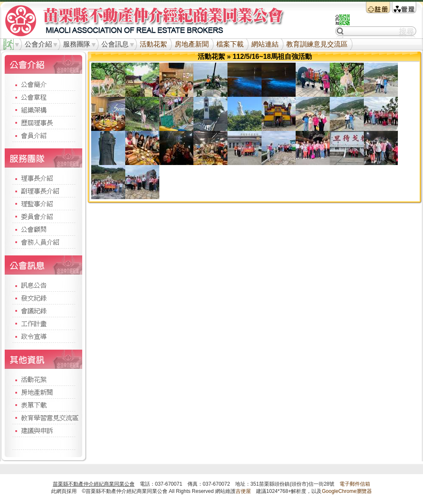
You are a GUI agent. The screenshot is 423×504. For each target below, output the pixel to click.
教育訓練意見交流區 (317, 44)
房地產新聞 (192, 44)
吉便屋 (243, 491)
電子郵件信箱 (355, 484)
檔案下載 (230, 44)
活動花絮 (153, 44)
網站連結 (265, 44)
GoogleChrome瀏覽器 (347, 491)
